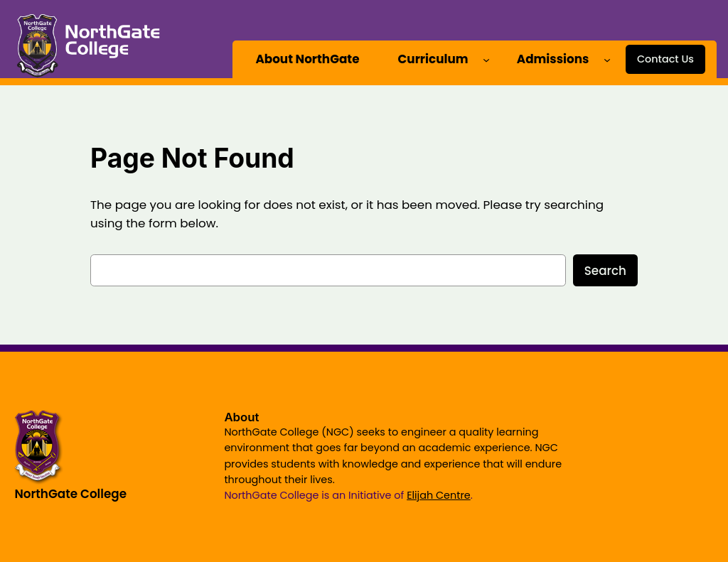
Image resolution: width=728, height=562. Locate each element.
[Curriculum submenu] (486, 59)
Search (605, 271)
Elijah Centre (439, 495)
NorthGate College (70, 494)
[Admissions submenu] (607, 59)
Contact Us (665, 59)
